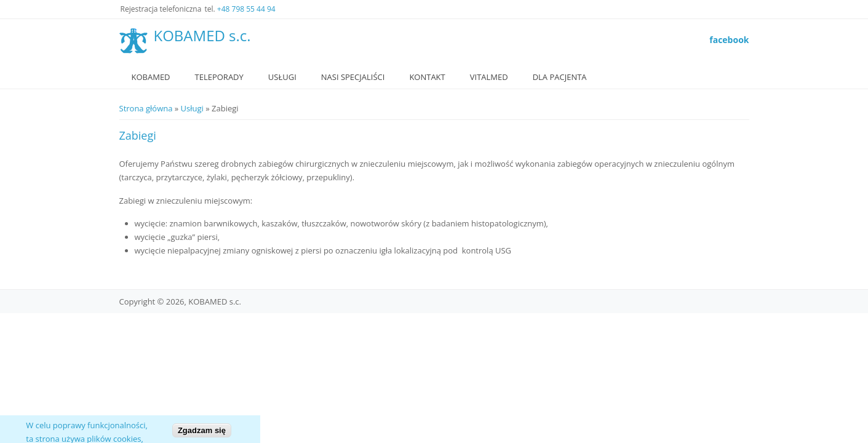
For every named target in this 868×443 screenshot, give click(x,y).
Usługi (282, 77)
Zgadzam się (202, 434)
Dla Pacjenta (560, 77)
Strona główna (146, 108)
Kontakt (427, 77)
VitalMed (489, 77)
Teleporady (219, 77)
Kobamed (151, 77)
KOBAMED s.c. (202, 36)
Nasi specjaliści (353, 77)
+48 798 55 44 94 (246, 9)
